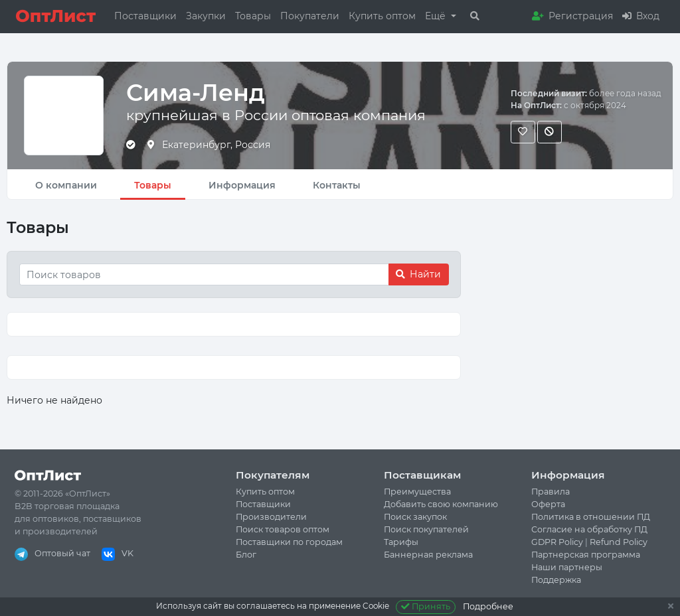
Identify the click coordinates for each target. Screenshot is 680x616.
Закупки (206, 16)
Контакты (337, 185)
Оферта (548, 504)
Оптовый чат (52, 553)
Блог (246, 555)
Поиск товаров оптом (283, 529)
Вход (641, 16)
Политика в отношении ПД (591, 517)
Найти (418, 274)
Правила (551, 492)
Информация (242, 185)
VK (118, 553)
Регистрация (572, 16)
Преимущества (417, 492)
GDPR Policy (557, 542)
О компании (66, 185)
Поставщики (145, 16)
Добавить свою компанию (441, 504)
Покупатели (310, 16)
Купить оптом (382, 16)
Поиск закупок (415, 517)
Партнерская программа (586, 555)
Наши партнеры (567, 567)
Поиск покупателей (426, 529)
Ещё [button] (437, 16)
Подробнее (488, 606)
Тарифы (401, 542)
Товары (253, 16)
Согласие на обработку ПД (589, 529)
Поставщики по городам (289, 542)
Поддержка (556, 580)
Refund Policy (619, 542)
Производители (271, 517)
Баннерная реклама (428, 555)
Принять (426, 606)
